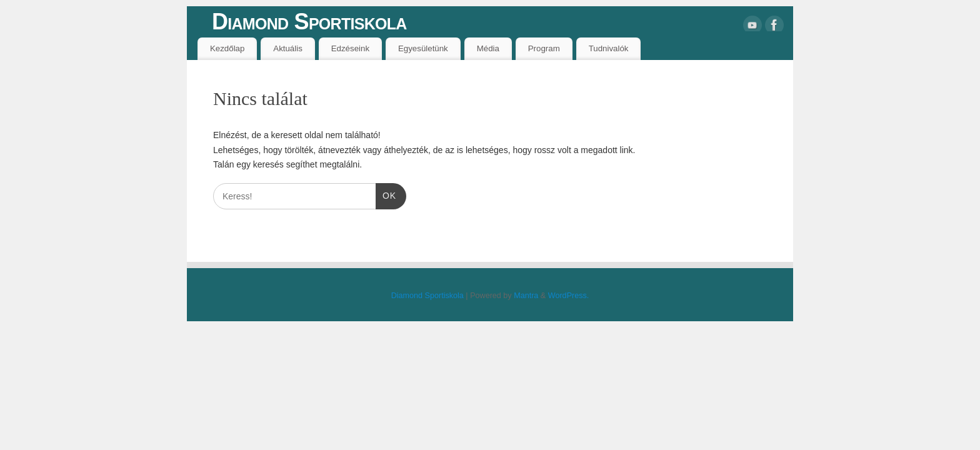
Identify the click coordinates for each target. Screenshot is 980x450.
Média (488, 48)
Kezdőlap (227, 48)
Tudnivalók (609, 48)
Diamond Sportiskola (309, 22)
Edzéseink (350, 48)
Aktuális (288, 48)
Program (544, 48)
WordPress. (569, 296)
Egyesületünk (423, 48)
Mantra (526, 296)
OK (386, 196)
